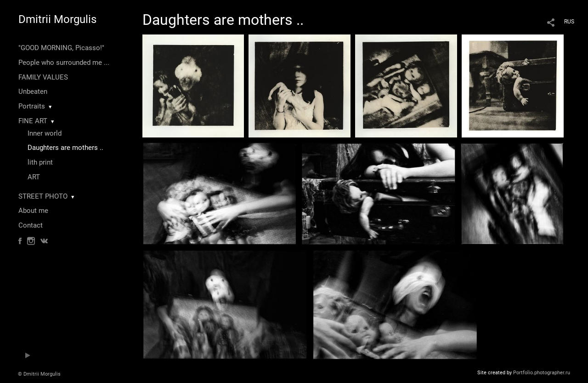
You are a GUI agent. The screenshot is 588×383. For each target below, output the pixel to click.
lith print (40, 162)
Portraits (32, 106)
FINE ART (33, 121)
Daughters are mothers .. (65, 148)
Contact (31, 225)
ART (34, 177)
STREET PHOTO (43, 196)
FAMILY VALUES (43, 77)
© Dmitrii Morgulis (39, 374)
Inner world (45, 133)
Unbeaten (33, 91)
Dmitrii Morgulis (57, 19)
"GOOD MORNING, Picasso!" (61, 48)
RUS (569, 22)
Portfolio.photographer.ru (542, 373)
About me (33, 211)
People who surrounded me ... (64, 63)
